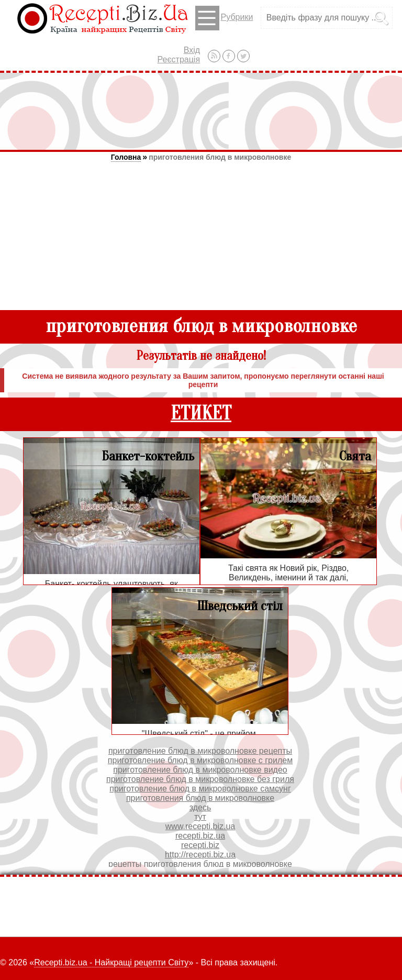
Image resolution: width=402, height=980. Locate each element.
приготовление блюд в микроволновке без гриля (200, 779)
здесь (200, 807)
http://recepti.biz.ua (200, 855)
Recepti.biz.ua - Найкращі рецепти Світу (111, 962)
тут (200, 817)
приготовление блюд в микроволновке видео (200, 770)
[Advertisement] (201, 111)
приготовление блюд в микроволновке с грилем (200, 760)
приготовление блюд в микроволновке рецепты (200, 751)
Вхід (192, 50)
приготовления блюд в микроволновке (220, 157)
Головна (126, 157)
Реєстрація (179, 59)
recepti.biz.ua (200, 836)
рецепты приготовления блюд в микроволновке (200, 864)
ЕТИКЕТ (201, 414)
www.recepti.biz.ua (200, 826)
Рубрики (224, 18)
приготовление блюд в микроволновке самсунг (200, 789)
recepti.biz (200, 845)
